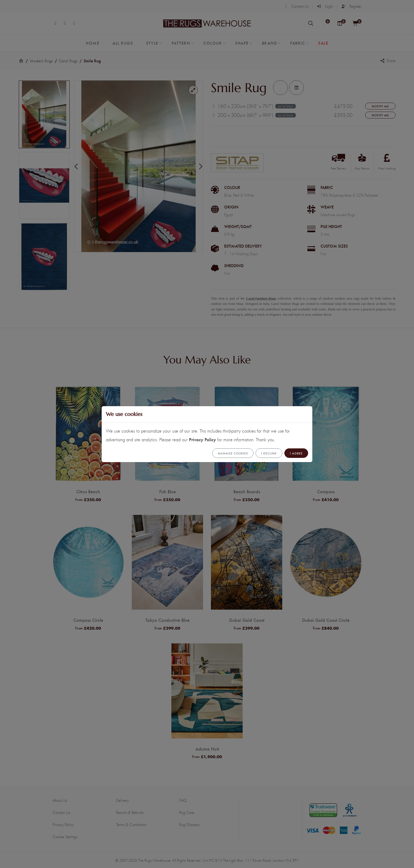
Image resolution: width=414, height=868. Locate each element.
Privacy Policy (203, 439)
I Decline (269, 453)
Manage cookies (233, 453)
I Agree (296, 453)
